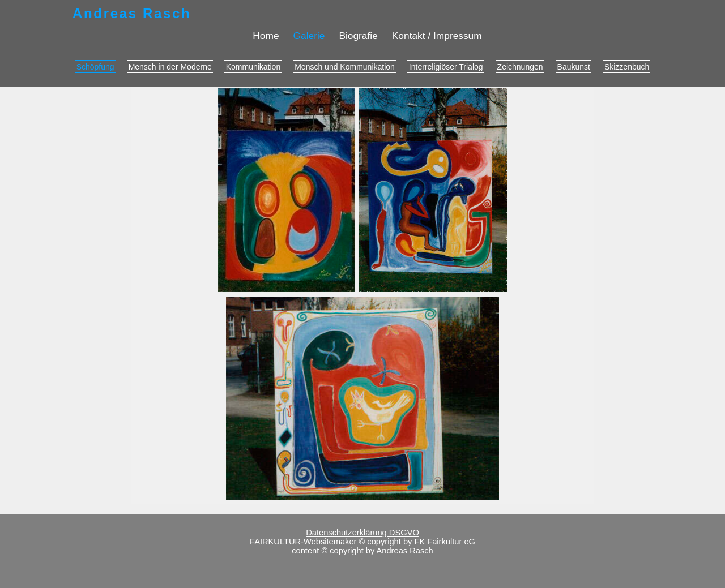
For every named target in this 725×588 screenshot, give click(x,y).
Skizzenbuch (627, 67)
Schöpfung (95, 67)
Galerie (309, 36)
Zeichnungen (520, 67)
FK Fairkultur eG (445, 542)
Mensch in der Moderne (170, 67)
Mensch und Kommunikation (345, 67)
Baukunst (574, 67)
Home (266, 36)
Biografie (358, 36)
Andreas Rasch (132, 13)
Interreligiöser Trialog (446, 67)
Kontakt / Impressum (437, 36)
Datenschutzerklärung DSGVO (362, 533)
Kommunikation (253, 67)
